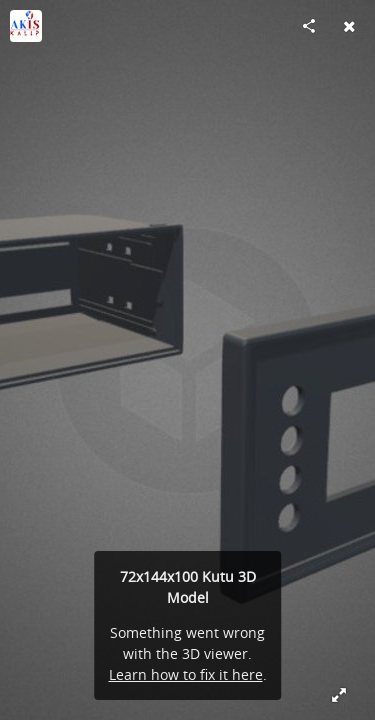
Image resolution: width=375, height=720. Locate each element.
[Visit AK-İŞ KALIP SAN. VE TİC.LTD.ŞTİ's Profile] (26, 26)
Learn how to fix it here (186, 674)
